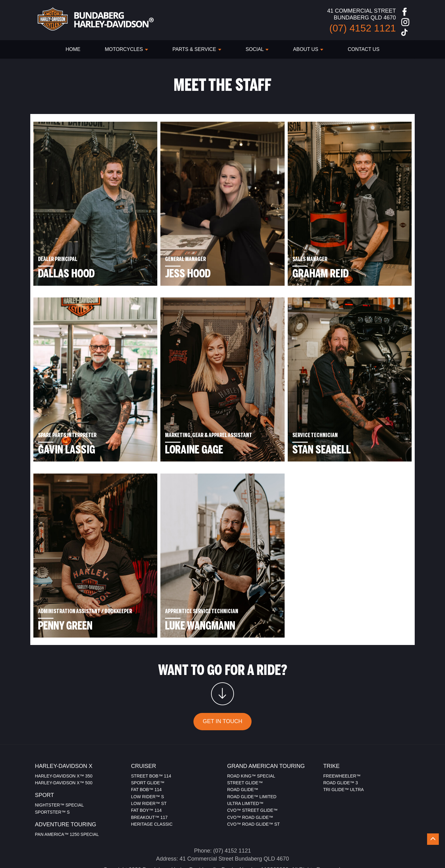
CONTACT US (364, 49)
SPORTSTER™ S (52, 786)
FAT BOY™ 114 (146, 784)
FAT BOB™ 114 (146, 764)
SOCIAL (257, 49)
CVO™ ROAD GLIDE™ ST (253, 798)
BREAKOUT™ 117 (149, 791)
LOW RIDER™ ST (149, 777)
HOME (73, 49)
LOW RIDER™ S (148, 770)
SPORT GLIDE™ (148, 756)
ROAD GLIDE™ (243, 764)
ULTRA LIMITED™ (245, 777)
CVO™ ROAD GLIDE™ (250, 791)
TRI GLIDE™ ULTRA (343, 764)
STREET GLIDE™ (245, 756)
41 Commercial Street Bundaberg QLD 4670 (234, 832)
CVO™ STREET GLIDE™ (252, 784)
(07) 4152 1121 (232, 824)
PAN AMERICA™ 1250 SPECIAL (67, 808)
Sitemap (242, 852)
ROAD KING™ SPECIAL (251, 750)
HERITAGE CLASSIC (152, 798)
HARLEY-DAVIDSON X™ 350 (64, 750)
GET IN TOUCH (222, 695)
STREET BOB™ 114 (151, 750)
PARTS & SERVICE (197, 49)
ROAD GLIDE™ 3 (341, 756)
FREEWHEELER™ (342, 750)
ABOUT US (308, 49)
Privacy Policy (210, 852)
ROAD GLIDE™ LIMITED (252, 770)
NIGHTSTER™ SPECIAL (59, 779)
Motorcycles (126, 49)
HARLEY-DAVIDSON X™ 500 (64, 756)
